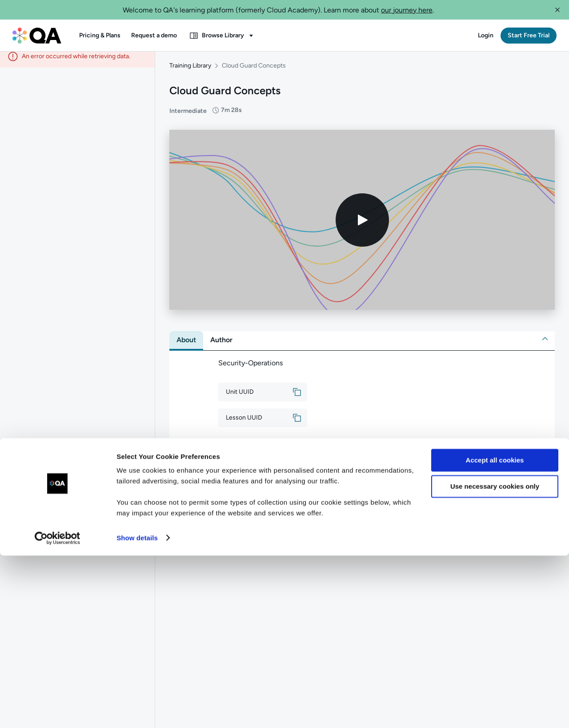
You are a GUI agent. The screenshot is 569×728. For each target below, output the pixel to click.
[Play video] (362, 226)
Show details (137, 710)
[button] (557, 10)
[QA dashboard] (37, 36)
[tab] (186, 346)
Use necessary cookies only (495, 659)
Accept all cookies (495, 633)
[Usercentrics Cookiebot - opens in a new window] (58, 711)
